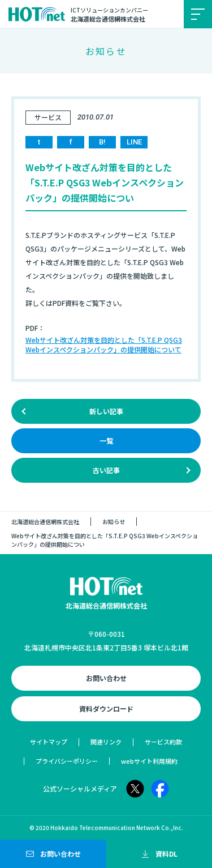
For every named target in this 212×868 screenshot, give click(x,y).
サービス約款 (163, 742)
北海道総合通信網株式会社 (45, 522)
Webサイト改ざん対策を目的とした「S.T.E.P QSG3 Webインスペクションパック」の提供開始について (104, 344)
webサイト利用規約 (149, 761)
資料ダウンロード (106, 709)
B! (102, 142)
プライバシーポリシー (67, 761)
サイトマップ (49, 742)
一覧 (106, 441)
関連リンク (106, 742)
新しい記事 (106, 411)
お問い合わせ (106, 678)
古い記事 (106, 470)
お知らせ (114, 522)
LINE (134, 142)
